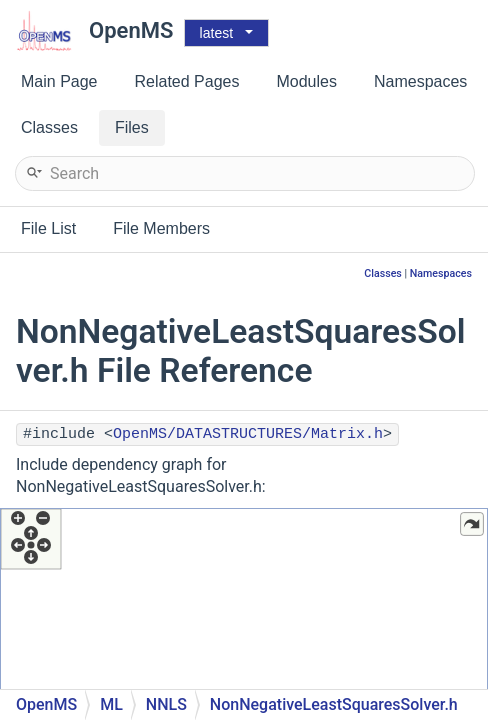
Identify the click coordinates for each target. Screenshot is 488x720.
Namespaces (441, 273)
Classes (383, 273)
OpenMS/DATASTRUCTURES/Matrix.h (248, 434)
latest (216, 33)
